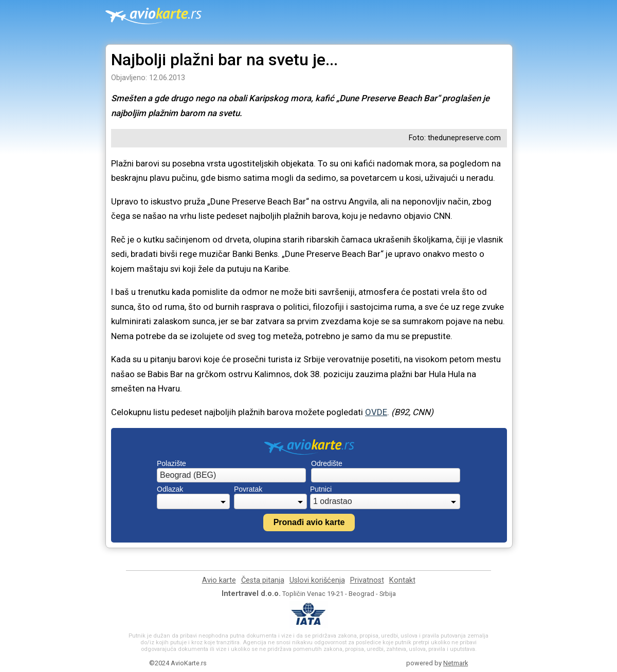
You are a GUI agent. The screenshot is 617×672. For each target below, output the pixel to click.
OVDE (376, 412)
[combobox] (231, 475)
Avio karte (219, 580)
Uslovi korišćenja (317, 580)
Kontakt (402, 580)
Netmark (456, 663)
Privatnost (367, 580)
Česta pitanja (263, 580)
